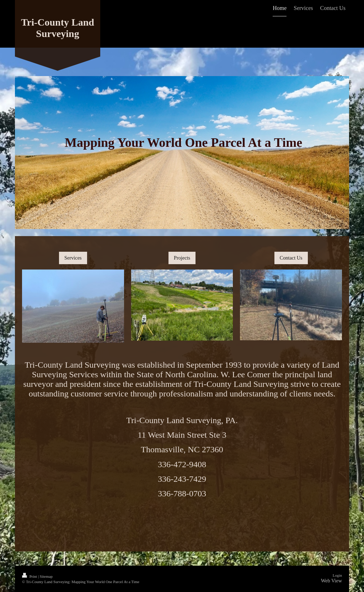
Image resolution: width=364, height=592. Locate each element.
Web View (331, 581)
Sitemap (46, 576)
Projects (182, 258)
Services (73, 258)
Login (337, 575)
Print (30, 576)
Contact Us (291, 258)
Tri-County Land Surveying (58, 28)
